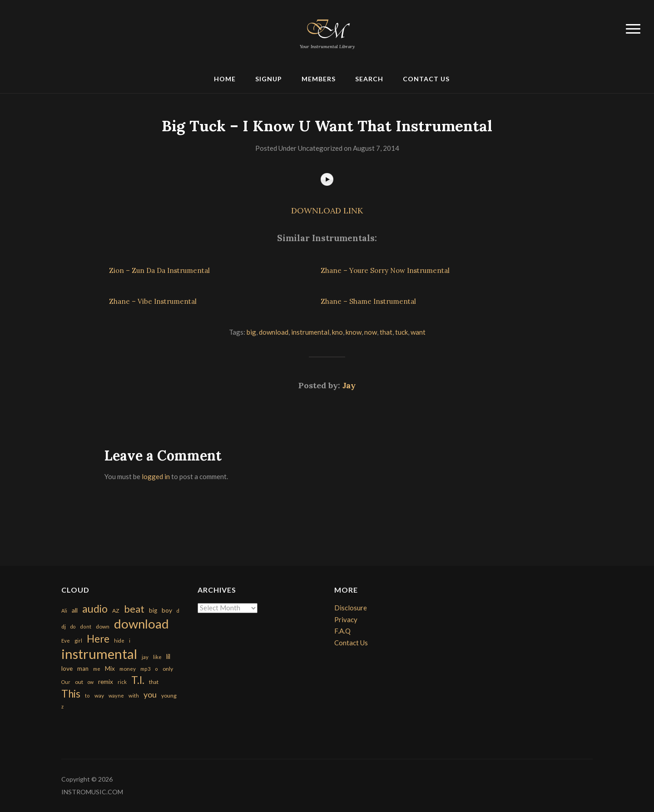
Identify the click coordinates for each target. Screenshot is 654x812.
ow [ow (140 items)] (91, 682)
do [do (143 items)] (73, 626)
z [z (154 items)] (62, 706)
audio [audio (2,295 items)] (95, 609)
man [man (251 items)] (83, 668)
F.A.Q (342, 631)
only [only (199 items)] (168, 669)
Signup (269, 79)
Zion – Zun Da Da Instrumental (159, 270)
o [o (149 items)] (156, 669)
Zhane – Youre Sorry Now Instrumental (385, 270)
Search (369, 79)
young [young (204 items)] (169, 696)
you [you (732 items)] (150, 694)
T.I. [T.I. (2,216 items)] (138, 680)
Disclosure (351, 608)
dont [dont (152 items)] (86, 626)
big (251, 332)
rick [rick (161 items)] (122, 682)
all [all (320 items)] (75, 610)
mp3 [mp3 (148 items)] (145, 669)
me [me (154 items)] (97, 669)
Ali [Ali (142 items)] (64, 611)
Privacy (346, 619)
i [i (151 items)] (130, 641)
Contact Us (426, 79)
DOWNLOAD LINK (327, 210)
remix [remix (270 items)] (106, 682)
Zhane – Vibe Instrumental (153, 301)
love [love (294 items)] (67, 668)
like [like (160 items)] (157, 657)
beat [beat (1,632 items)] (134, 609)
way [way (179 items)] (99, 696)
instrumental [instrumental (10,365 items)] (99, 654)
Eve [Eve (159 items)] (66, 641)
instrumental (310, 332)
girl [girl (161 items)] (78, 641)
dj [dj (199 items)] (64, 626)
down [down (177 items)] (103, 626)
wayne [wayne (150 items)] (116, 696)
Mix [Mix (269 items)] (110, 668)
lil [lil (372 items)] (168, 656)
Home (225, 79)
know (354, 332)
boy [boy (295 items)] (167, 610)
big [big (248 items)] (153, 610)
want (418, 332)
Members (319, 79)
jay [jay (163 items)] (145, 657)
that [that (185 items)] (154, 682)
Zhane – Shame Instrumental (368, 301)
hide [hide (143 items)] (119, 641)
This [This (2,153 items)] (71, 694)
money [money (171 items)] (128, 669)
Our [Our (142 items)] (66, 682)
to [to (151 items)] (87, 696)
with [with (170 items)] (134, 696)
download (274, 332)
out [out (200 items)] (79, 682)
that (386, 332)
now (371, 332)
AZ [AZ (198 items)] (116, 611)
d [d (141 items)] (178, 611)
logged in (156, 476)
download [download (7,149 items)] (141, 624)
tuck (401, 332)
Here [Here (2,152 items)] (98, 639)
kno (337, 332)
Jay (349, 385)
